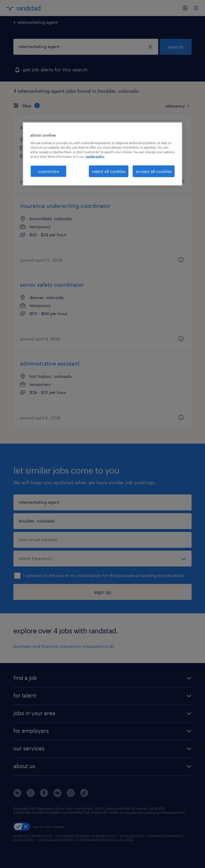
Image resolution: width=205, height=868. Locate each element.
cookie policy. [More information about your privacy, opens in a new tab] (95, 156)
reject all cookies (109, 171)
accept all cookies (154, 171)
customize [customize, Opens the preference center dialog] (48, 171)
